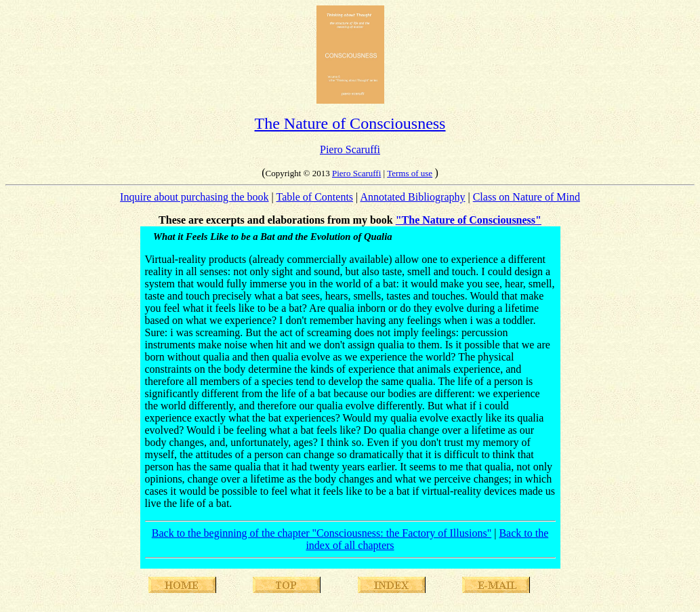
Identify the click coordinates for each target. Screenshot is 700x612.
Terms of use (410, 173)
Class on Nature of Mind (527, 197)
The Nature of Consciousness (350, 123)
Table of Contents (315, 197)
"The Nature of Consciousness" (469, 220)
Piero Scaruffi (350, 149)
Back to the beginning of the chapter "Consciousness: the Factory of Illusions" (322, 533)
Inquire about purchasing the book (194, 197)
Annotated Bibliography (412, 197)
